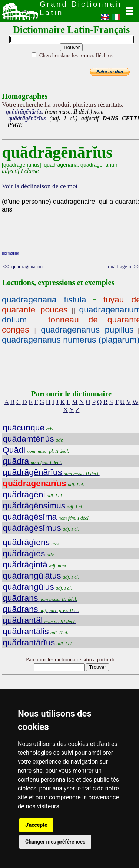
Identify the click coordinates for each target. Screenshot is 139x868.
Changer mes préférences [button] (55, 842)
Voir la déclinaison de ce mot (40, 186)
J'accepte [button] (36, 825)
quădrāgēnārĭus (25, 112)
